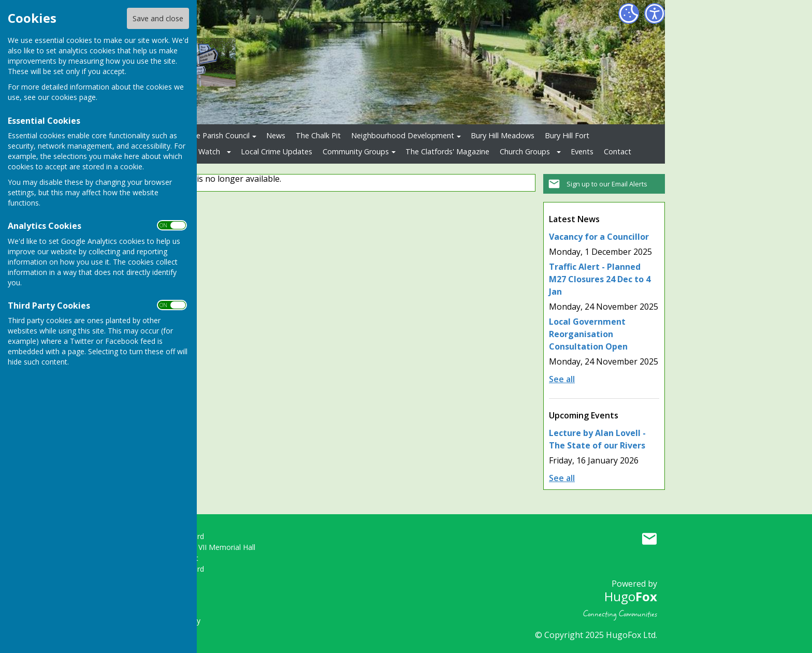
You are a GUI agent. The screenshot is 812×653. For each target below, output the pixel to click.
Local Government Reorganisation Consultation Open (588, 334)
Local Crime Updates (277, 151)
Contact (618, 151)
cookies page (74, 97)
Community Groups (356, 151)
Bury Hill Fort (567, 135)
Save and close (158, 18)
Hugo (631, 596)
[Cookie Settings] (629, 13)
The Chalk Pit (318, 135)
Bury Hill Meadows (503, 135)
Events (582, 151)
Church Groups (525, 151)
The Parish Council (218, 135)
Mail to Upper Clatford (649, 539)
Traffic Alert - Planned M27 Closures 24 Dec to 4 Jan (600, 279)
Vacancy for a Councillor (599, 237)
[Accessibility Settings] (655, 13)
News (276, 135)
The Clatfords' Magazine (447, 151)
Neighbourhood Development (403, 135)
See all (562, 379)
